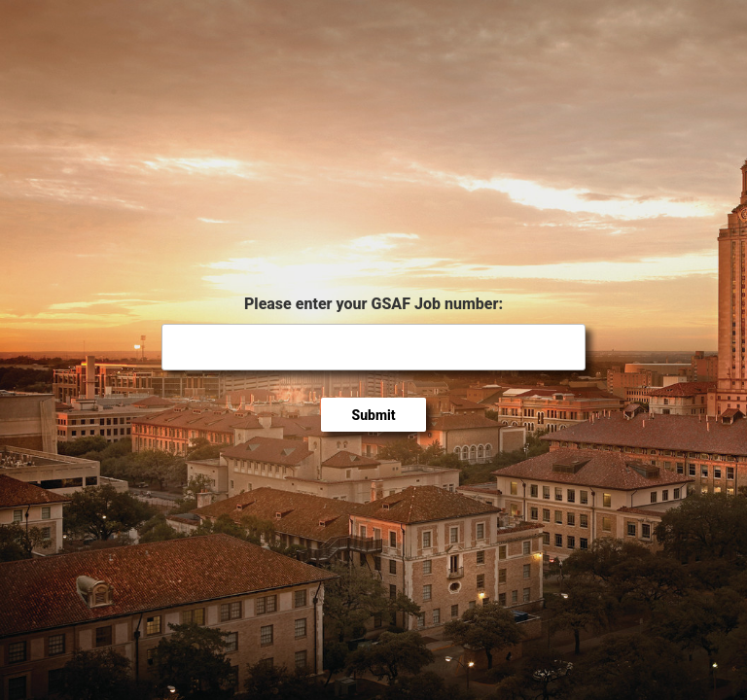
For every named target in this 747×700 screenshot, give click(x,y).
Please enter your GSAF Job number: (373, 304)
